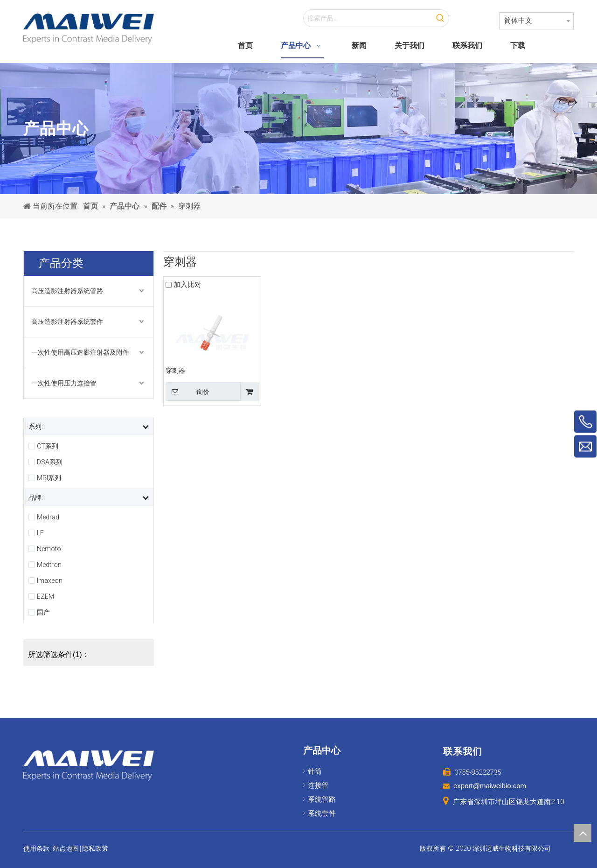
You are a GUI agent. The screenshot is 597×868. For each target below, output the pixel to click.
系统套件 (322, 813)
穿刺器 (175, 371)
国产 (43, 612)
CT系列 (48, 446)
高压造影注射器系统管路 (67, 291)
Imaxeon (50, 581)
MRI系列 (49, 478)
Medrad (48, 517)
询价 (187, 392)
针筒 (315, 771)
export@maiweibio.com (490, 786)
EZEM (45, 596)
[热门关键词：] (440, 18)
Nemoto (49, 549)
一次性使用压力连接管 (64, 383)
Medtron (49, 565)
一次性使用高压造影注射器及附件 (80, 352)
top (583, 833)
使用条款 (36, 848)
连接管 (318, 785)
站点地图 (66, 848)
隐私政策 (95, 848)
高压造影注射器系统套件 (67, 322)
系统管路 (322, 799)
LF (40, 533)
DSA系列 (50, 462)
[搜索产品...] (368, 18)
